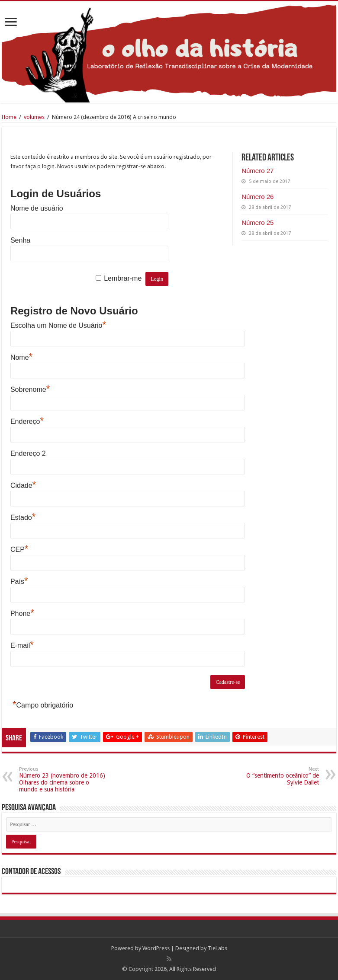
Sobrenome (30, 389)
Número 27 (258, 171)
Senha (20, 240)
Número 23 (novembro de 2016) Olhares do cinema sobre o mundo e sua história (63, 780)
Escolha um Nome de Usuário (58, 325)
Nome (21, 357)
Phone (22, 613)
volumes (34, 117)
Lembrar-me (123, 278)
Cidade (23, 485)
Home (9, 117)
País (19, 581)
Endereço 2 (28, 453)
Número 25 (258, 223)
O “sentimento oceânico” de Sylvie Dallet (275, 776)
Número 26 (258, 197)
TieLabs (217, 948)
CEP (19, 549)
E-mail (22, 645)
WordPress (156, 948)
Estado (23, 517)
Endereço (27, 421)
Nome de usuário (37, 208)
